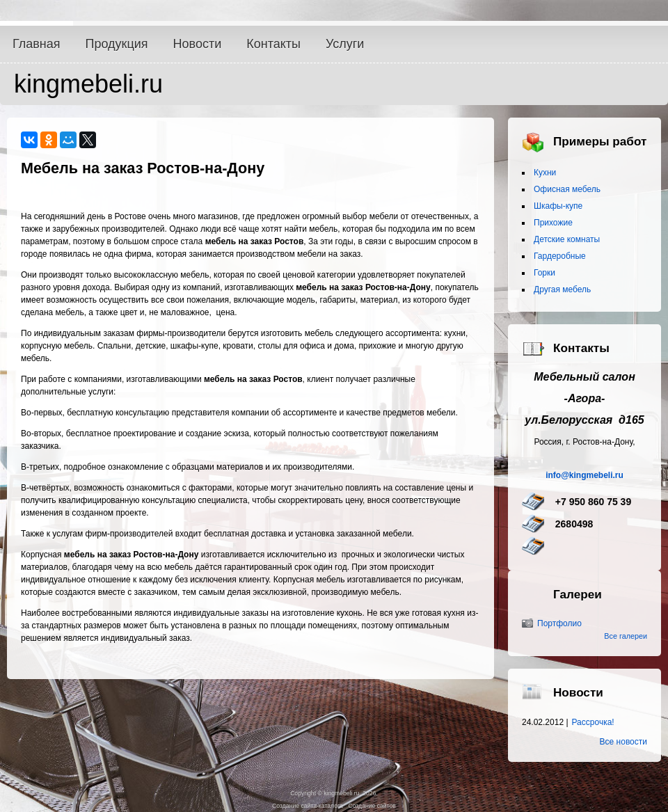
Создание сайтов (372, 806)
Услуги (345, 44)
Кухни (545, 173)
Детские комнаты (567, 239)
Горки (544, 273)
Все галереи (626, 636)
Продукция (117, 44)
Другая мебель (562, 289)
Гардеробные (560, 256)
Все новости (623, 742)
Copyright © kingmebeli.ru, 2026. (334, 793)
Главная (37, 44)
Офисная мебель (567, 189)
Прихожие (553, 223)
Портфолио (559, 623)
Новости (198, 44)
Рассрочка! (593, 722)
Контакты (273, 44)
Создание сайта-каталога (308, 806)
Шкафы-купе (558, 206)
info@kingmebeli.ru (584, 475)
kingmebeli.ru (88, 84)
